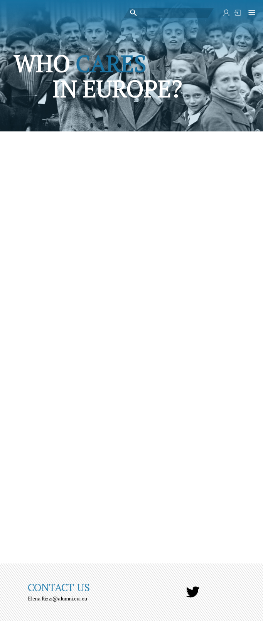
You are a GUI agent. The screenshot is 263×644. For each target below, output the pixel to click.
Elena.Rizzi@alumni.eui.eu (57, 599)
